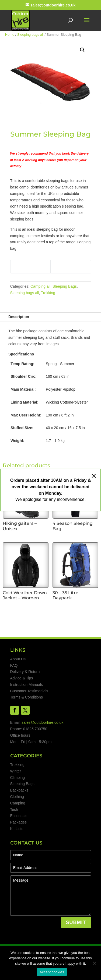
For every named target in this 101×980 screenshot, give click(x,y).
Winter (16, 771)
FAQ (14, 665)
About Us (18, 659)
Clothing (17, 797)
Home (10, 35)
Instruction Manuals (27, 685)
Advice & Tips (22, 678)
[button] (82, 50)
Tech (14, 810)
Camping (18, 803)
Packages (18, 822)
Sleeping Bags (65, 286)
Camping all (40, 286)
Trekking (48, 293)
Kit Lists (17, 829)
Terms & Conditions (27, 697)
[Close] (94, 476)
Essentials (19, 816)
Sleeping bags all (30, 35)
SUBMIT (76, 922)
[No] (94, 963)
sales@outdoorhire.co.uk (42, 722)
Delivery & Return (25, 672)
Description (19, 317)
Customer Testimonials (29, 691)
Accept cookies (52, 972)
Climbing (18, 778)
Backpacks (19, 790)
